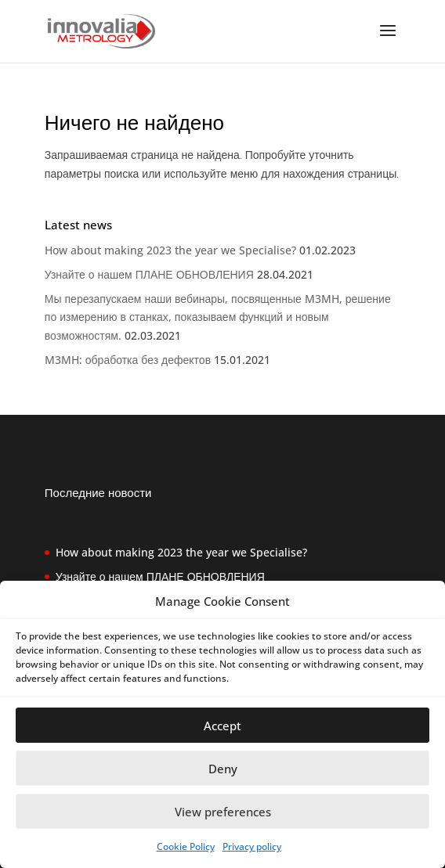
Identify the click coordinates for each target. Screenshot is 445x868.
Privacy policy (252, 846)
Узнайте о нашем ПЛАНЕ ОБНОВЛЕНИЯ (149, 274)
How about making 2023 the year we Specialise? (170, 250)
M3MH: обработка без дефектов (128, 360)
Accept (222, 726)
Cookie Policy (186, 846)
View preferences (223, 812)
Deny (223, 769)
